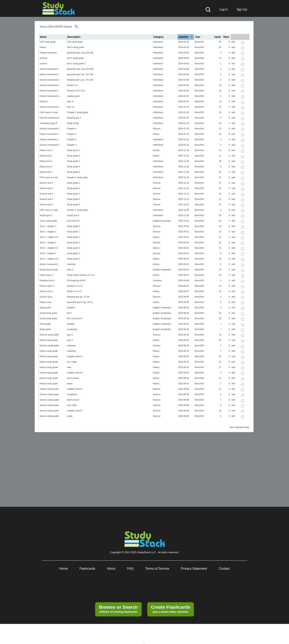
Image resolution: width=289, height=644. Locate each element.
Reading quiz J (74, 118)
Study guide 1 (74, 150)
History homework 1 (49, 91)
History (43, 47)
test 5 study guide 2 (76, 63)
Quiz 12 (71, 107)
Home (44, 26)
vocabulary (72, 329)
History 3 (44, 101)
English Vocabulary (162, 221)
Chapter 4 (72, 129)
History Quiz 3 (46, 291)
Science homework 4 (50, 96)
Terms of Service (157, 569)
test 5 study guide (75, 58)
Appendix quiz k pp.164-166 (80, 53)
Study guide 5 (74, 172)
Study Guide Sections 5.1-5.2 (81, 275)
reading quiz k (74, 96)
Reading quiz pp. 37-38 (78, 297)
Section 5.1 (72, 85)
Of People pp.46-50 (76, 280)
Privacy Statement (194, 569)
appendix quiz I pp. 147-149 (80, 74)
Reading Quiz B (47, 280)
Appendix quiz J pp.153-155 (80, 69)
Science (44, 58)
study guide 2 (73, 242)
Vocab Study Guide (49, 270)
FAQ (130, 569)
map (69, 367)
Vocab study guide (48, 313)
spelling (71, 324)
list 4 (69, 313)
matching (71, 264)
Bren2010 (199, 42)
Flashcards (87, 569)
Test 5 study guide (76, 47)
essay (70, 383)
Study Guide (73, 123)
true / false (72, 362)
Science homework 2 (50, 80)
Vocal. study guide (48, 221)
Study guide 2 (74, 156)
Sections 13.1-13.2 (76, 91)
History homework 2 (49, 69)
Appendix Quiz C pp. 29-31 (80, 302)
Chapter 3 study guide (77, 112)
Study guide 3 (74, 161)
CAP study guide (48, 42)
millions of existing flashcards (118, 609)
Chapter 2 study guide (77, 177)
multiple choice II (75, 373)
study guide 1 (73, 232)
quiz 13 (70, 101)
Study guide (45, 308)
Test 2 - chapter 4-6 (49, 237)
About (111, 569)
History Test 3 (46, 150)
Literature (157, 280)
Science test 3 (46, 183)
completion (72, 394)
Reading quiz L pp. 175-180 (80, 80)
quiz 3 (70, 335)
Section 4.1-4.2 (74, 291)
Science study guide (49, 335)
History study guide (49, 340)
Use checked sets (240, 427)
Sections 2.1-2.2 (75, 286)
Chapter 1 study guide (77, 210)
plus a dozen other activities (171, 609)
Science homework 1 (50, 85)
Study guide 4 (74, 167)
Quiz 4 (70, 270)
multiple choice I (75, 356)
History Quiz (46, 302)
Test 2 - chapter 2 (48, 226)
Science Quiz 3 (47, 286)
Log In (224, 9)
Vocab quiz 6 (46, 215)
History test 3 (46, 156)
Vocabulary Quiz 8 (48, 123)
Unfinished (158, 42)
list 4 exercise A (74, 318)
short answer (73, 378)
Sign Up (242, 9)
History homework (48, 53)
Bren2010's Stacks (61, 26)
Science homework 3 (50, 118)
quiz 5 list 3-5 (73, 221)
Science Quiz (46, 297)
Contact (224, 569)
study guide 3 (73, 253)
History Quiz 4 (46, 275)
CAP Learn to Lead (49, 112)
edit (233, 42)
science (43, 63)
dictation (71, 308)
